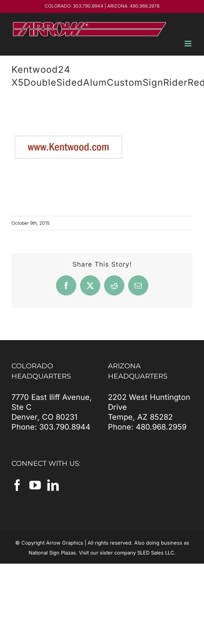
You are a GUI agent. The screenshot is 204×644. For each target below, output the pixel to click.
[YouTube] (35, 485)
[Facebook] (17, 485)
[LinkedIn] (53, 485)
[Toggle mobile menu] (189, 44)
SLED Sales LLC (156, 553)
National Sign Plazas (52, 553)
